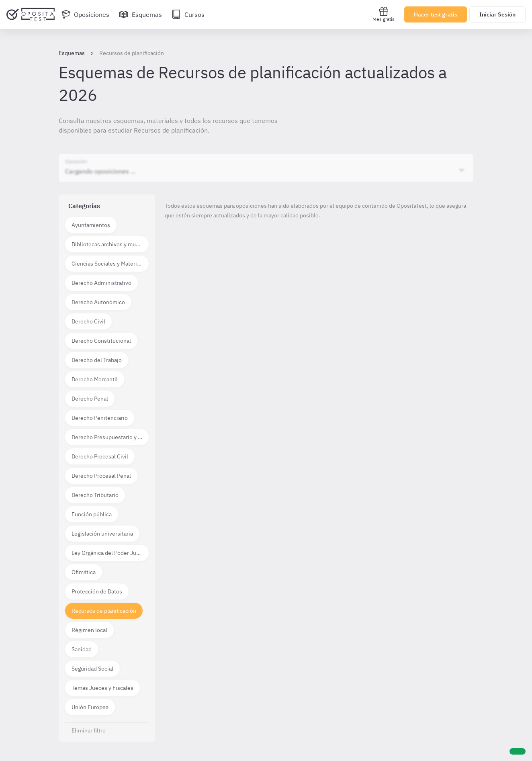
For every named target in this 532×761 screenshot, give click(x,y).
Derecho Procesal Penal (101, 476)
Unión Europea (90, 707)
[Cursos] (188, 14)
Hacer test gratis (436, 14)
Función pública (92, 514)
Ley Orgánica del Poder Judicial (110, 553)
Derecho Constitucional (101, 341)
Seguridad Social (92, 669)
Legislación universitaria (102, 534)
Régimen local (89, 630)
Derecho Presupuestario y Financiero (110, 437)
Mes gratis (384, 14)
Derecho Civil (88, 321)
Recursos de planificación (104, 611)
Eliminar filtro (89, 730)
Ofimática (84, 572)
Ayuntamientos (91, 225)
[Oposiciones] (85, 14)
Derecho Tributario (95, 495)
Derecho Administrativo (101, 283)
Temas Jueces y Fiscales (102, 688)
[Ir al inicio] (31, 14)
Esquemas (72, 53)
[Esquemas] (140, 14)
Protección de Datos (97, 591)
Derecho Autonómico (98, 302)
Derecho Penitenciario (100, 418)
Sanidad (82, 649)
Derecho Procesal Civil (100, 456)
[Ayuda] (518, 751)
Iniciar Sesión (497, 14)
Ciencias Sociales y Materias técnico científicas (110, 264)
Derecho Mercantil (95, 379)
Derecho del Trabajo (97, 360)
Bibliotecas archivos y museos (110, 244)
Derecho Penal (90, 399)
